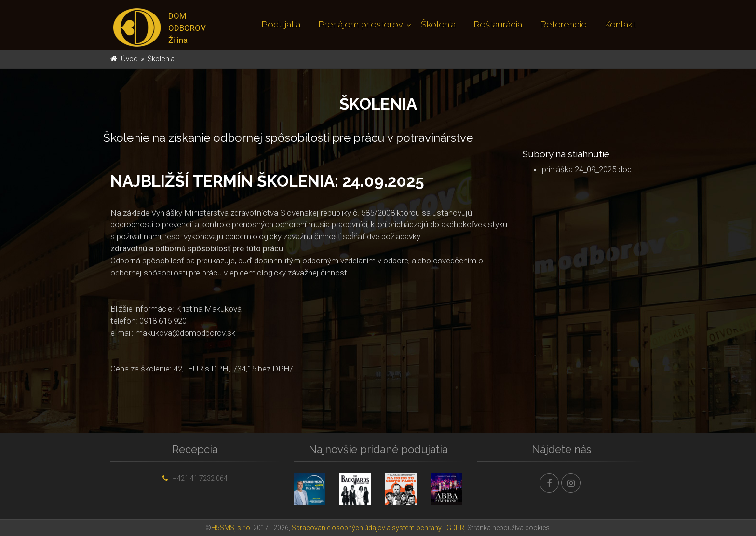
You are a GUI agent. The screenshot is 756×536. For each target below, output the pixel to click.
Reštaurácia (498, 24)
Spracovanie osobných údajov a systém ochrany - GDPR (378, 528)
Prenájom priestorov (361, 24)
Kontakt (620, 24)
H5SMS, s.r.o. (231, 528)
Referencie (563, 24)
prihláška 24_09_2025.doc (587, 169)
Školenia (438, 24)
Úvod (129, 59)
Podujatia (281, 24)
